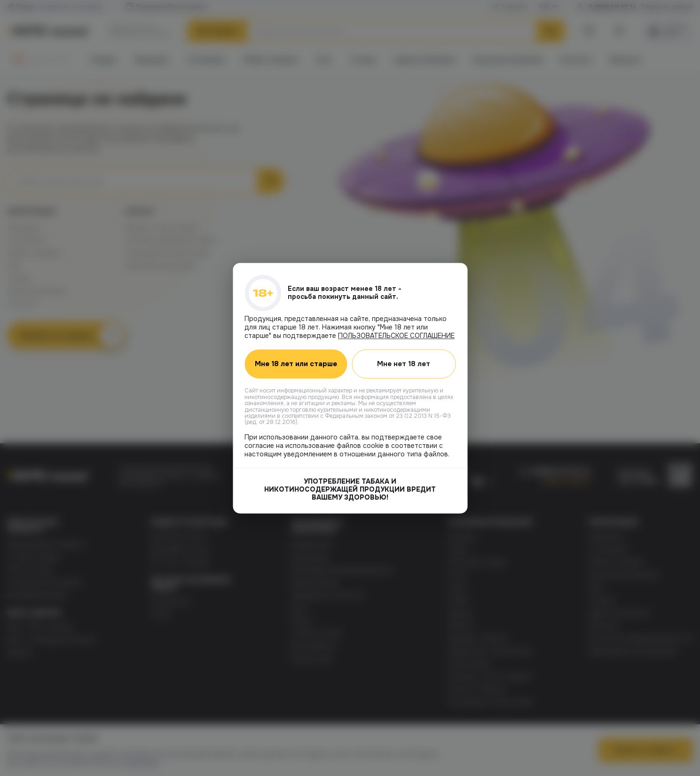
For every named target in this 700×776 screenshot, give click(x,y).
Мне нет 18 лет (404, 364)
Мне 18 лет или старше (296, 364)
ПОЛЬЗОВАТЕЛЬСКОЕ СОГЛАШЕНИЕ (396, 336)
